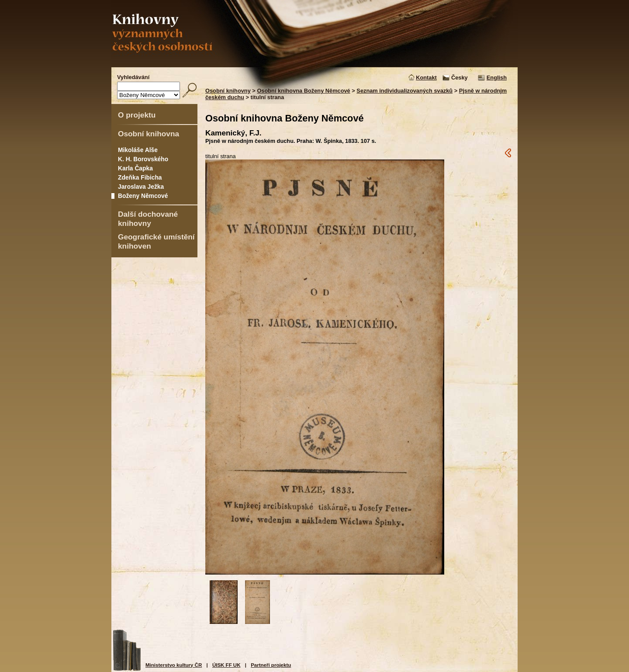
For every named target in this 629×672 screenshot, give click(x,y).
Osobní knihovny (228, 91)
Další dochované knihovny (148, 219)
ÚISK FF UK (226, 665)
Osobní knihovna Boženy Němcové (303, 91)
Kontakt (426, 78)
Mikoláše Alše (138, 150)
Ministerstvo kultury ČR (174, 665)
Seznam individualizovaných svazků (404, 91)
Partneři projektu (271, 665)
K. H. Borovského (143, 159)
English (497, 78)
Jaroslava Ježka (141, 187)
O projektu (137, 115)
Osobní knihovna (149, 134)
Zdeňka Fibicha (140, 177)
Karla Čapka (135, 168)
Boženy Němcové (143, 196)
